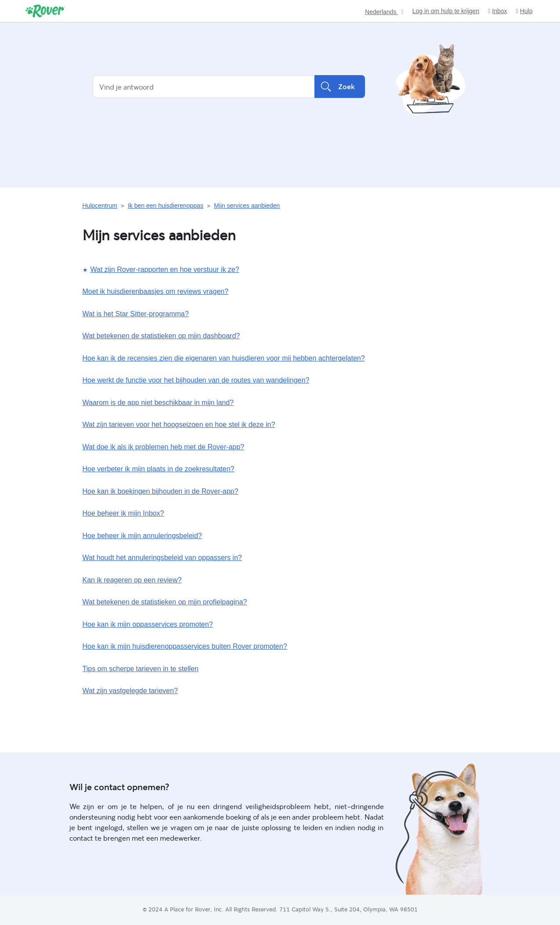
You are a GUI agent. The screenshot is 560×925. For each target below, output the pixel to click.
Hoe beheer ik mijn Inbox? (123, 513)
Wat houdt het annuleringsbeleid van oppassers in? (162, 558)
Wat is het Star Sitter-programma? (136, 314)
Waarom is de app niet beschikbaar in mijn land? (158, 403)
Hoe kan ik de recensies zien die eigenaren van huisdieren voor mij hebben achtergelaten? (224, 358)
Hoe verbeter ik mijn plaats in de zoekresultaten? (159, 469)
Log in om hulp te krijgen (446, 11)
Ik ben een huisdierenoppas (166, 206)
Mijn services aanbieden (247, 206)
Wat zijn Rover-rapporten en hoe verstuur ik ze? (165, 269)
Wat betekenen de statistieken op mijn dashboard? (161, 336)
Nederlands (382, 12)
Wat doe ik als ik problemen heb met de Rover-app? (163, 447)
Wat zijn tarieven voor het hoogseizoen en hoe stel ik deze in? (179, 425)
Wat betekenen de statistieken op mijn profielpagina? (165, 602)
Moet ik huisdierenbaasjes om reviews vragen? (156, 291)
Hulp (524, 11)
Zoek (340, 87)
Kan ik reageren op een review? (132, 580)
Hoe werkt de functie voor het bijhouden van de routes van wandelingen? (196, 380)
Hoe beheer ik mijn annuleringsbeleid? (142, 536)
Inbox (497, 11)
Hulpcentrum (100, 206)
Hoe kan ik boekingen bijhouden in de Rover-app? (161, 491)
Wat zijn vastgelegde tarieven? (130, 691)
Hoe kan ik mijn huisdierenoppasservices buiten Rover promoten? (185, 646)
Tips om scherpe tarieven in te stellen (141, 669)
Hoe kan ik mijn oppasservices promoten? (148, 624)
